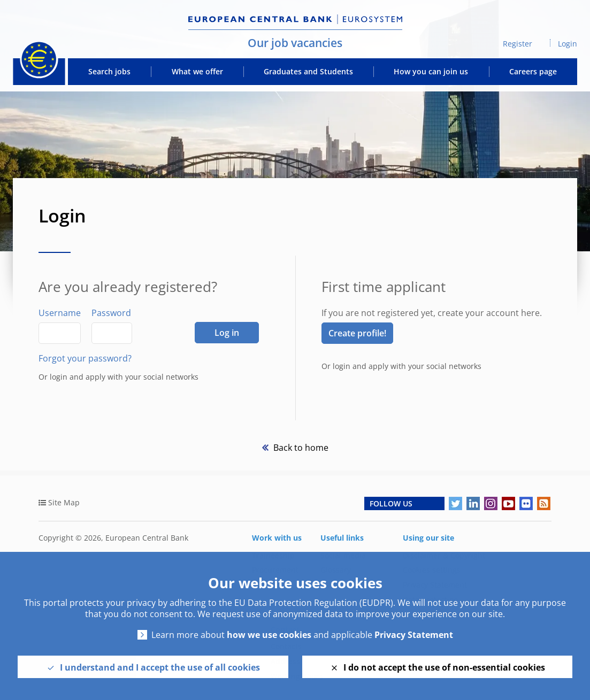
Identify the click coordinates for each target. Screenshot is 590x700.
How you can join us (431, 72)
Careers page (533, 72)
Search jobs (109, 72)
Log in (227, 333)
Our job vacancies (295, 43)
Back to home (300, 448)
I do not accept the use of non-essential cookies (444, 667)
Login (568, 44)
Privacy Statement (414, 635)
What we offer (197, 72)
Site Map (64, 502)
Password (111, 313)
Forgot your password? (85, 358)
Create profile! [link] (357, 333)
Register (518, 44)
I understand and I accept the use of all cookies (160, 667)
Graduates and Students (308, 72)
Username (60, 313)
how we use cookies (269, 635)
